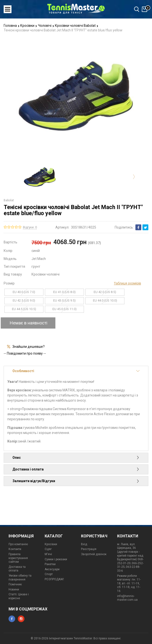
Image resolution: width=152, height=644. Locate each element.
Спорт (49, 574)
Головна (12, 26)
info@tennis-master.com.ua (127, 598)
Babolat (9, 200)
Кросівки (29, 26)
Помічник (15, 584)
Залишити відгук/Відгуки (76, 481)
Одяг (48, 549)
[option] (40, 177)
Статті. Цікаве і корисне (19, 596)
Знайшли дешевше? (29, 347)
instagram (21, 619)
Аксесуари (52, 569)
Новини (14, 589)
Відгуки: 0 (30, 227)
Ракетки (50, 564)
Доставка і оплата (76, 469)
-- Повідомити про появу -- (25, 353)
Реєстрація (89, 549)
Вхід (84, 544)
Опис (76, 458)
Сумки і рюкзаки (56, 559)
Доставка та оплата (17, 569)
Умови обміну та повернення (20, 578)
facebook (12, 619)
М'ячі (48, 554)
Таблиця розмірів (127, 283)
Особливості (76, 371)
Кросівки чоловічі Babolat (77, 26)
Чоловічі (46, 26)
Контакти (15, 549)
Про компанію (18, 544)
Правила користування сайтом (18, 558)
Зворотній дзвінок (94, 554)
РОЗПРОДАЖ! (54, 579)
